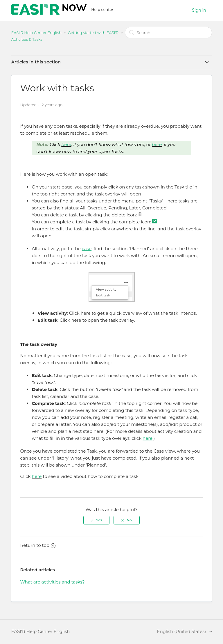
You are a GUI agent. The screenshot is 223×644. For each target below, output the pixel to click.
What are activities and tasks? (52, 582)
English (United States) (182, 631)
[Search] (168, 33)
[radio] (96, 520)
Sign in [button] (199, 10)
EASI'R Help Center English (36, 33)
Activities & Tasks (27, 39)
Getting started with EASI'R (93, 33)
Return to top (38, 545)
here (66, 144)
